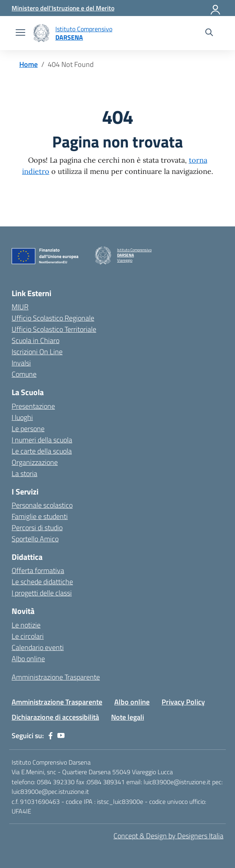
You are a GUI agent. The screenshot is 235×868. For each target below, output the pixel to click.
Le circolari (28, 636)
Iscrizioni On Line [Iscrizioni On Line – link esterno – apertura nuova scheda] (37, 352)
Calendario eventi (38, 647)
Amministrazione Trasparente (56, 677)
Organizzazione (35, 462)
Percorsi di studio (37, 528)
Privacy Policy (183, 702)
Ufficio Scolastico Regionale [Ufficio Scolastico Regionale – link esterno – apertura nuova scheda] (53, 318)
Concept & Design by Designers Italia (168, 836)
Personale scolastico (42, 505)
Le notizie (26, 625)
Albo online (28, 659)
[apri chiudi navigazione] (20, 33)
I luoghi (22, 417)
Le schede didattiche (42, 582)
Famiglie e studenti (40, 516)
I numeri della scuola (42, 440)
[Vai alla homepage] (41, 33)
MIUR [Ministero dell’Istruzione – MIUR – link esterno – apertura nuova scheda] (20, 307)
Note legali (128, 717)
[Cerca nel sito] (209, 33)
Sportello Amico (35, 539)
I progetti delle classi (42, 593)
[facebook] (51, 736)
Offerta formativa (38, 570)
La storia (24, 473)
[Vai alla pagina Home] (28, 64)
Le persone (28, 429)
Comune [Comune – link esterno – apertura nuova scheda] (24, 374)
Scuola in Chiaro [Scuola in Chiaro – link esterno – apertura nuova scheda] (35, 340)
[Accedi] (216, 8)
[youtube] (61, 736)
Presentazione (33, 406)
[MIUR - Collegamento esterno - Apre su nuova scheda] (63, 8)
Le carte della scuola (42, 451)
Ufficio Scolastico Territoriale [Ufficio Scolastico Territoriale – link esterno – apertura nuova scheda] (54, 329)
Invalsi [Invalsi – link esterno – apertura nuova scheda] (21, 363)
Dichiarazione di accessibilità (55, 717)
